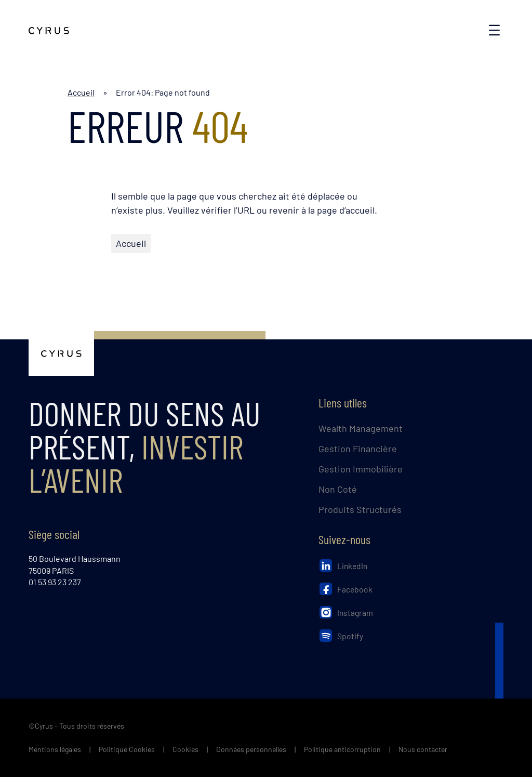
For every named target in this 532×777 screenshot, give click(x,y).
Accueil (81, 92)
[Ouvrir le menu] (494, 30)
